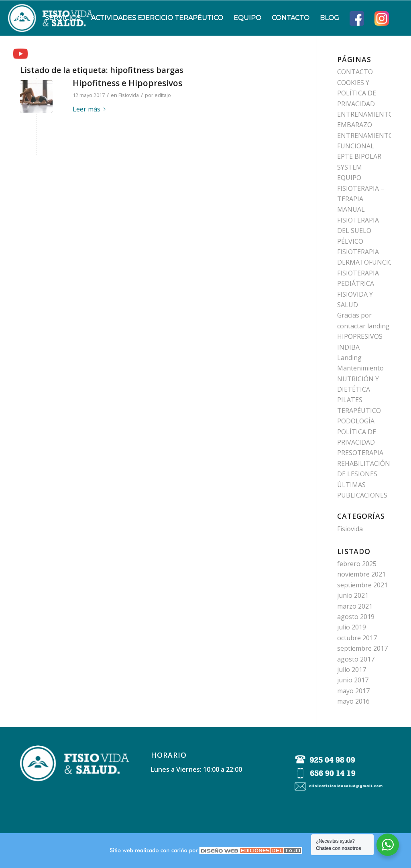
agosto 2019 (356, 617)
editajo (163, 95)
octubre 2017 (357, 638)
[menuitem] (24, 18)
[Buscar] (41, 53)
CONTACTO (355, 72)
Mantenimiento (360, 368)
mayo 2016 (353, 701)
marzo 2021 (355, 606)
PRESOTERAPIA (360, 453)
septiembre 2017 (362, 648)
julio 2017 (352, 670)
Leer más (91, 109)
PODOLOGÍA (356, 421)
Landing (349, 358)
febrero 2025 (357, 564)
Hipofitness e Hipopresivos (127, 83)
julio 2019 (352, 627)
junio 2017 (353, 680)
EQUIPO (349, 178)
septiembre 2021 (362, 585)
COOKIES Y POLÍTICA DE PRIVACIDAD (357, 93)
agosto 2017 (356, 659)
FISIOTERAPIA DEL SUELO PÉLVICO (358, 231)
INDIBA (348, 347)
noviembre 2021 (361, 574)
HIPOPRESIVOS (360, 336)
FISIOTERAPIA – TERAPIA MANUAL (361, 199)
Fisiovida (129, 95)
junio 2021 (353, 595)
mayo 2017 (353, 691)
